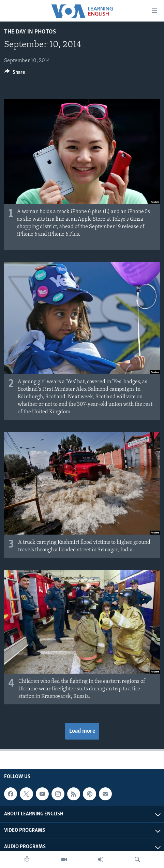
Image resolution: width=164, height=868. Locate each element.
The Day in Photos (30, 32)
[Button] (15, 74)
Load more (82, 731)
